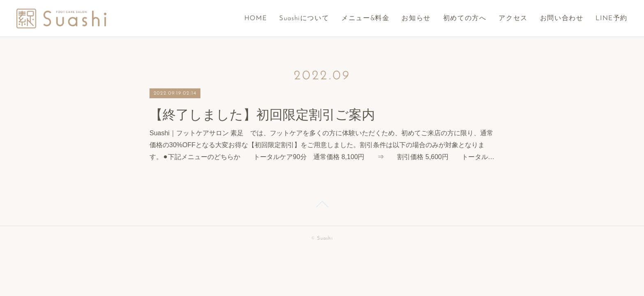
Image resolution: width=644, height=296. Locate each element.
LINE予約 (612, 18)
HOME (256, 18)
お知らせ (416, 18)
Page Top (322, 206)
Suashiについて (304, 18)
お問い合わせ (562, 18)
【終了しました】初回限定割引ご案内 (262, 115)
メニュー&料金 (365, 18)
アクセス (513, 18)
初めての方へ (465, 18)
